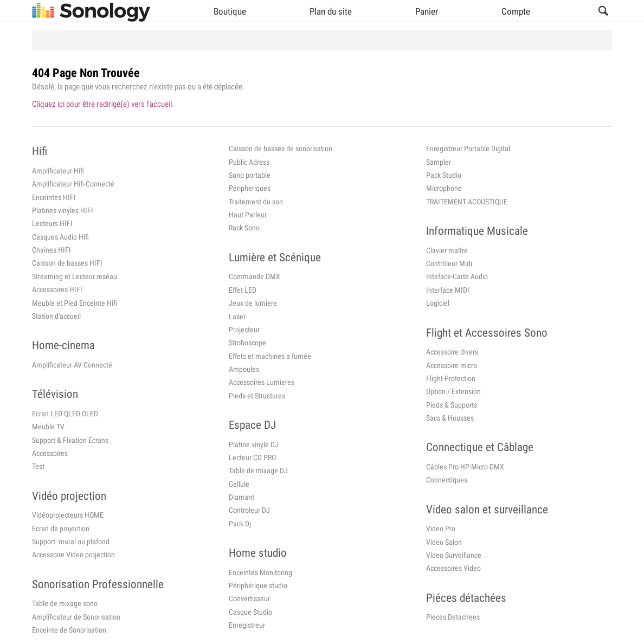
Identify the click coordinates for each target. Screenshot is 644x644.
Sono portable (250, 175)
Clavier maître (447, 250)
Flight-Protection (451, 378)
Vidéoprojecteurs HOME (68, 515)
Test (38, 466)
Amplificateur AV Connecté (72, 365)
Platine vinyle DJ (254, 445)
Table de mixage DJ (258, 471)
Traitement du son (256, 202)
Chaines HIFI (51, 250)
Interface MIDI (448, 290)
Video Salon (444, 542)
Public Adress (249, 162)
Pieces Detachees (453, 617)
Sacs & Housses (450, 418)
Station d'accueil (56, 316)
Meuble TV (48, 427)
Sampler (439, 162)
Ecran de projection (61, 529)
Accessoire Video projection (73, 555)
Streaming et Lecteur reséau (75, 276)
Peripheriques (250, 188)
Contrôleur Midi (449, 263)
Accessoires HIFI (57, 289)
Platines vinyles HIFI (63, 210)
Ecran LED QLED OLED (65, 414)
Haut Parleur (248, 215)
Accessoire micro (452, 365)
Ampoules (244, 369)
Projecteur (244, 330)
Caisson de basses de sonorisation (281, 149)
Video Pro (441, 529)
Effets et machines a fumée (270, 356)
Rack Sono (244, 228)
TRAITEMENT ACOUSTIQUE (467, 202)
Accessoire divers (452, 352)
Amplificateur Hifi (58, 171)
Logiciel (438, 303)
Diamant (241, 497)
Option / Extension (453, 391)
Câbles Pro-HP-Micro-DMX (465, 467)
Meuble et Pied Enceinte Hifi (75, 303)
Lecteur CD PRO (252, 458)
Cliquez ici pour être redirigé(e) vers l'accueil (102, 104)
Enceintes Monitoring (260, 572)
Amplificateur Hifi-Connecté (73, 184)
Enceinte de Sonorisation (69, 630)
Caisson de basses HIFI (67, 263)
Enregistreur (247, 625)
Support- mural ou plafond (71, 542)
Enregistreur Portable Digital (468, 149)
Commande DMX (255, 276)
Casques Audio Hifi (60, 237)
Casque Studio (250, 612)
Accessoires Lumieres (262, 382)
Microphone (444, 188)
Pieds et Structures (257, 396)
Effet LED (243, 290)
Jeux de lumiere (253, 303)
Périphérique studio (258, 585)
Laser (237, 317)
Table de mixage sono (65, 603)
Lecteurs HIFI (52, 223)
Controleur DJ (249, 510)
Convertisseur (249, 598)
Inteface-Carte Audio (457, 276)
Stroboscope (247, 343)
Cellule (239, 484)
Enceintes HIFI (54, 197)
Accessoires (50, 453)
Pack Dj (240, 524)
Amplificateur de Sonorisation (76, 617)
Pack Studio (444, 175)
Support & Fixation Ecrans (70, 440)
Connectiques (447, 480)
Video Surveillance (454, 555)
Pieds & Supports (452, 405)
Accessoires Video (453, 568)
